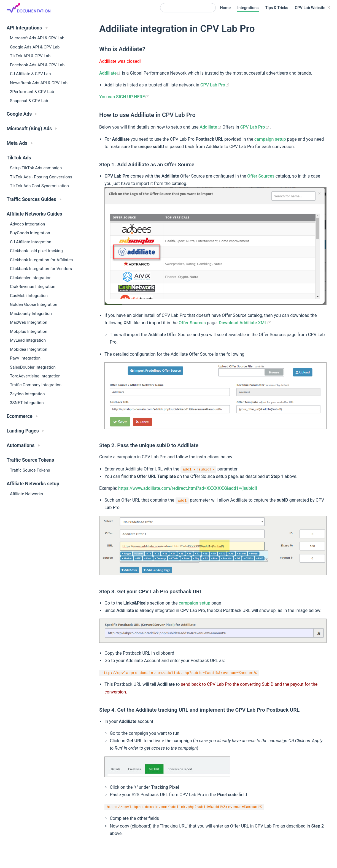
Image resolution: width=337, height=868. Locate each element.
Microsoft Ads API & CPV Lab (37, 38)
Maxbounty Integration (31, 314)
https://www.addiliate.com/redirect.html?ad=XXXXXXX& (188, 488)
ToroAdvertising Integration (35, 376)
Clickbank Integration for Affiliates (41, 260)
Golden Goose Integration (34, 304)
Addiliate (110, 73)
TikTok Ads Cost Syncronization (39, 186)
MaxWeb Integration (29, 322)
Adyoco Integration (27, 224)
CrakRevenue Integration (33, 287)
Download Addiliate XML (245, 323)
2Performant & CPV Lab (32, 92)
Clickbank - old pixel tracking (36, 251)
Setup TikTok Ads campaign (36, 168)
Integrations (248, 8)
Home (226, 8)
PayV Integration (25, 358)
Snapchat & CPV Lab (29, 101)
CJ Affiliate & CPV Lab (30, 74)
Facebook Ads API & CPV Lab (37, 65)
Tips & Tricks (277, 8)
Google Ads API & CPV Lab (35, 47)
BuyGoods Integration (30, 233)
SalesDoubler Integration (33, 367)
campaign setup (270, 139)
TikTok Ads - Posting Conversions (41, 177)
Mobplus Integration (29, 331)
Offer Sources (261, 176)
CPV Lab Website (313, 8)
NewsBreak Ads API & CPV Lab (39, 83)
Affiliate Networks (26, 494)
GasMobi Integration (29, 296)
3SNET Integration (27, 403)
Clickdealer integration (31, 278)
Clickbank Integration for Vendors (41, 269)
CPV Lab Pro (215, 85)
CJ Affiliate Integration (31, 242)
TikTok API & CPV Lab (30, 56)
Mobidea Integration (29, 349)
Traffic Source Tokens (30, 470)
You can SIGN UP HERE (124, 97)
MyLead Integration (28, 340)
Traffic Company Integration (36, 385)
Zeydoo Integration (27, 394)
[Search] (188, 8)
